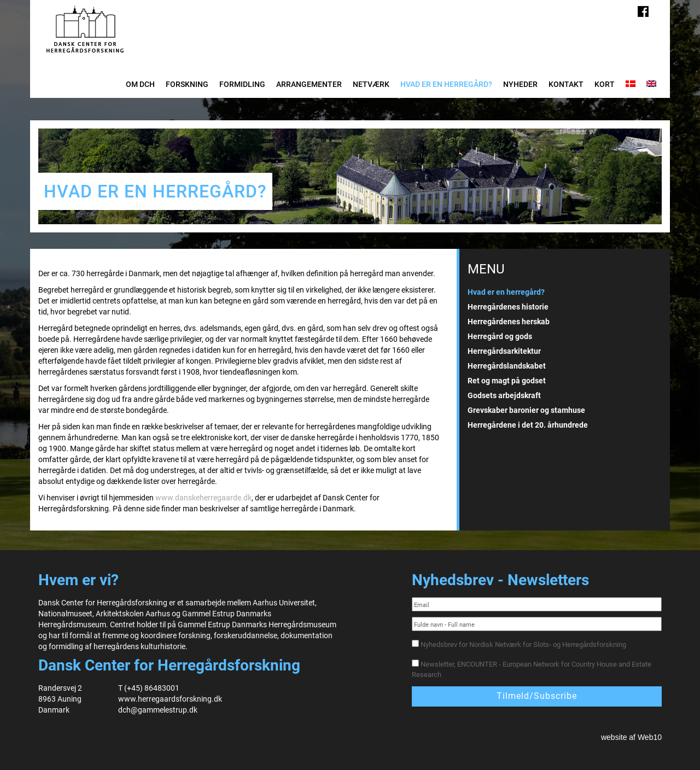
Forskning (187, 84)
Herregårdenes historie (508, 307)
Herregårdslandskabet (507, 366)
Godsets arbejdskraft (504, 395)
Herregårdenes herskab (509, 322)
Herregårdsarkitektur (504, 351)
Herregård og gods (500, 336)
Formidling (242, 84)
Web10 (650, 737)
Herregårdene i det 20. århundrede (528, 425)
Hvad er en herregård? (446, 84)
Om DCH (140, 84)
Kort (605, 84)
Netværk (371, 84)
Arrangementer (309, 84)
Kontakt (566, 84)
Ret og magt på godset (507, 381)
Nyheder (520, 84)
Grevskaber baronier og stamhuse (526, 410)
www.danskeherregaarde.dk (203, 498)
